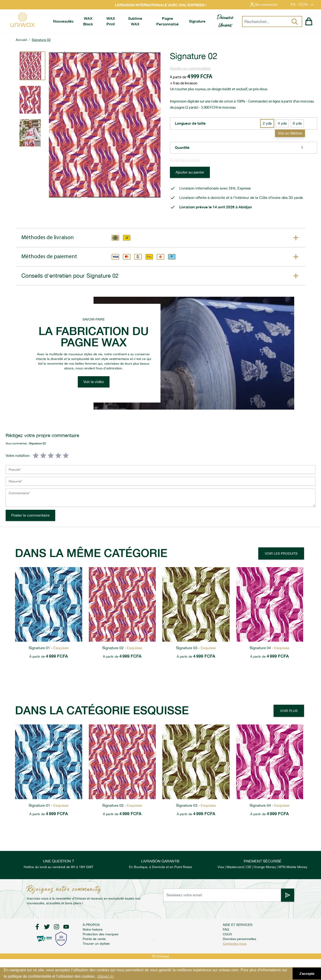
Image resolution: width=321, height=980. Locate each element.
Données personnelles (239, 939)
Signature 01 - (49, 648)
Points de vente (94, 939)
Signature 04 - (270, 648)
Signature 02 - (122, 648)
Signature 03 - (196, 648)
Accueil (21, 40)
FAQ (226, 929)
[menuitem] (63, 21)
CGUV (227, 934)
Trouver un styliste (96, 944)
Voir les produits (281, 553)
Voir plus (289, 711)
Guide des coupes (185, 160)
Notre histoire (93, 929)
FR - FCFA (303, 5)
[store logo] (22, 20)
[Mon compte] (267, 5)
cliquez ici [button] (105, 976)
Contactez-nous (235, 944)
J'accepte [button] (307, 974)
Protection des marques (101, 934)
